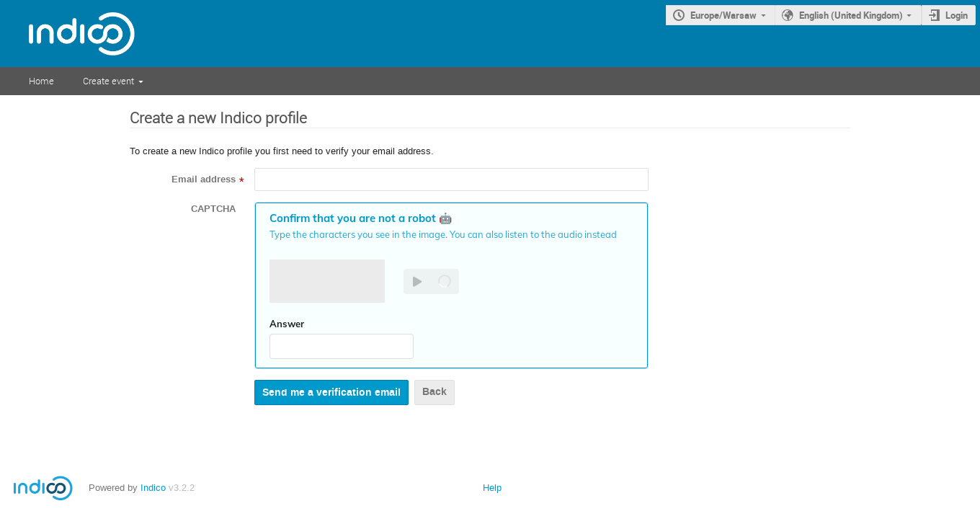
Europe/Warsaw (723, 15)
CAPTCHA (213, 209)
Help (492, 488)
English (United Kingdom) (851, 15)
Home (41, 81)
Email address (204, 179)
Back (435, 392)
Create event (108, 81)
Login (957, 15)
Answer (287, 324)
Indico (153, 488)
